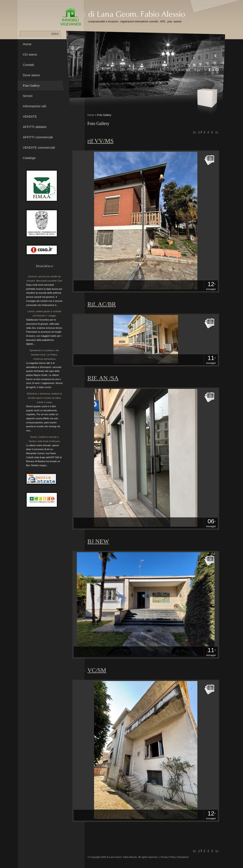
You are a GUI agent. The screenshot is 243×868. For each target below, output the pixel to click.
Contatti (28, 65)
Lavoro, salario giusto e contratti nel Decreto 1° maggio (44, 313)
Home (91, 115)
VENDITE (30, 116)
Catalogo (29, 158)
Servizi (28, 96)
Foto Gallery (31, 86)
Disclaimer (183, 857)
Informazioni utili (34, 106)
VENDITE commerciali (39, 147)
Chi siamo (30, 54)
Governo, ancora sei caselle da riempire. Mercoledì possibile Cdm (44, 279)
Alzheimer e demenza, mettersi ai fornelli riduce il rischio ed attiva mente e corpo (44, 398)
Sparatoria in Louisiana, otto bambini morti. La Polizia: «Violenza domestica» (44, 355)
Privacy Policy (168, 857)
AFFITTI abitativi (35, 127)
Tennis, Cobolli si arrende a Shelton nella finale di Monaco (44, 439)
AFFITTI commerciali (38, 137)
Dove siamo (31, 75)
